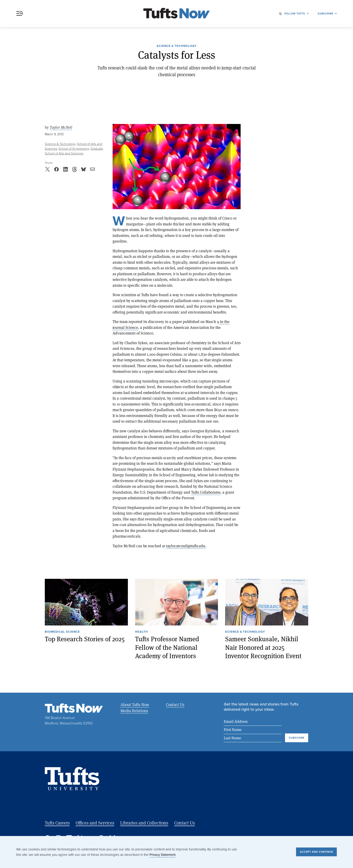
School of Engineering (74, 149)
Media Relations (134, 711)
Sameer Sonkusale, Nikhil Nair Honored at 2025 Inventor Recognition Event (263, 647)
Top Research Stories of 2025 (85, 639)
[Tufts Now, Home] (176, 14)
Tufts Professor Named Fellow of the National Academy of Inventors (167, 647)
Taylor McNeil (61, 127)
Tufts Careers (57, 823)
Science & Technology (177, 46)
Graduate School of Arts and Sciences (74, 151)
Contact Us (175, 705)
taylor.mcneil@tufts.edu (186, 546)
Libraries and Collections (144, 823)
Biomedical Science (62, 632)
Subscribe (325, 14)
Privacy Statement (162, 855)
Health (141, 632)
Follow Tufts (295, 14)
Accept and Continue (316, 852)
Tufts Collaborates (206, 492)
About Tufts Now (135, 705)
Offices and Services (95, 823)
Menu (20, 13)
